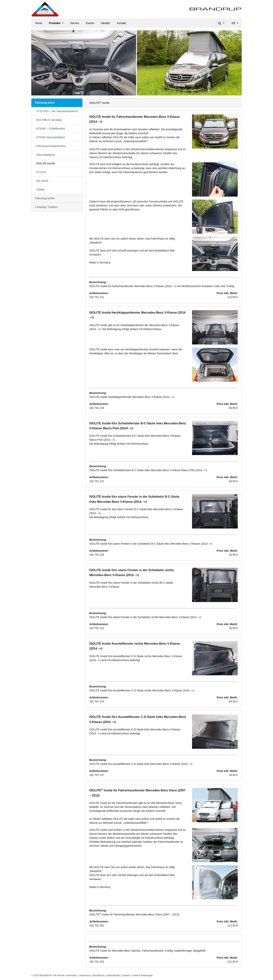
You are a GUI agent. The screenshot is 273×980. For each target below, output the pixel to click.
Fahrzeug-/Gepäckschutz (51, 146)
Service (75, 23)
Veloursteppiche (46, 155)
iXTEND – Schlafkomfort (51, 129)
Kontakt (121, 23)
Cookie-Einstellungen (142, 975)
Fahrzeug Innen (45, 103)
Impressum (85, 975)
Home (39, 23)
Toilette (40, 190)
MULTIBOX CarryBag (49, 120)
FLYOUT (41, 172)
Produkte (55, 23)
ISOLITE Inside (46, 163)
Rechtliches (99, 975)
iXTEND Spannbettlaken (51, 137)
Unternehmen (113, 975)
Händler (106, 23)
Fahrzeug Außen (45, 198)
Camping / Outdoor (46, 207)
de (234, 23)
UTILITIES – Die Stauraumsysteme (57, 111)
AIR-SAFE (42, 181)
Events (90, 23)
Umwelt (126, 975)
